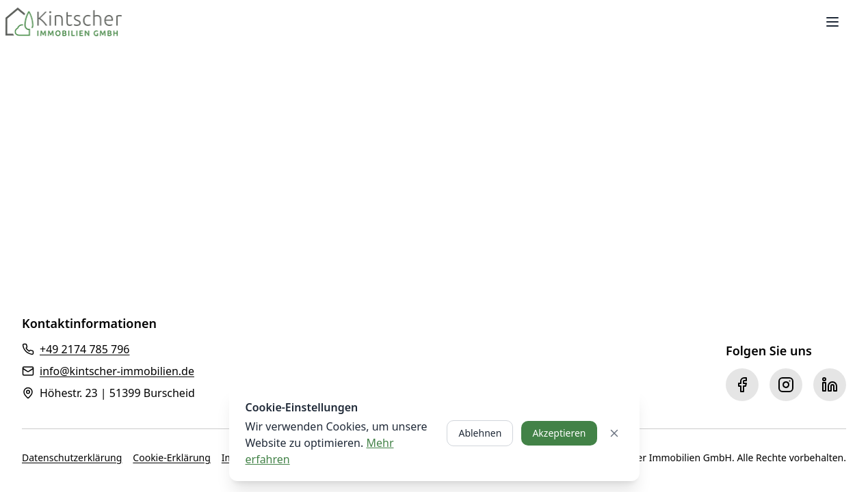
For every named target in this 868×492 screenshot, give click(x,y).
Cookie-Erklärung (171, 457)
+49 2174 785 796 (84, 349)
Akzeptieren (559, 433)
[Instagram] (786, 385)
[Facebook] (742, 385)
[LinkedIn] (830, 385)
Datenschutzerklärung (72, 457)
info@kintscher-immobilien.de (117, 371)
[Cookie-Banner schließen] (614, 433)
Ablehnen (480, 433)
